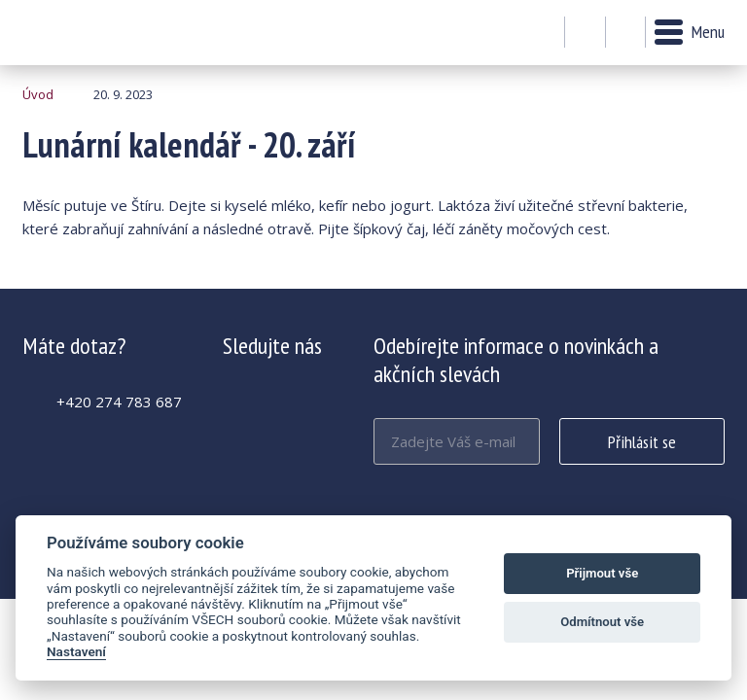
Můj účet (585, 33)
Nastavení (76, 651)
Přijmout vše (602, 573)
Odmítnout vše (602, 622)
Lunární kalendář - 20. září (75, 33)
